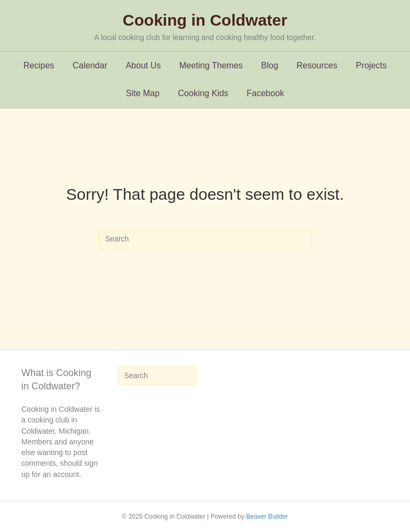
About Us (143, 65)
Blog (270, 65)
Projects (371, 65)
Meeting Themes (211, 65)
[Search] (205, 239)
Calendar (90, 65)
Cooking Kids (203, 93)
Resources (317, 65)
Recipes (39, 65)
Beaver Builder (267, 517)
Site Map (143, 93)
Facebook (265, 93)
